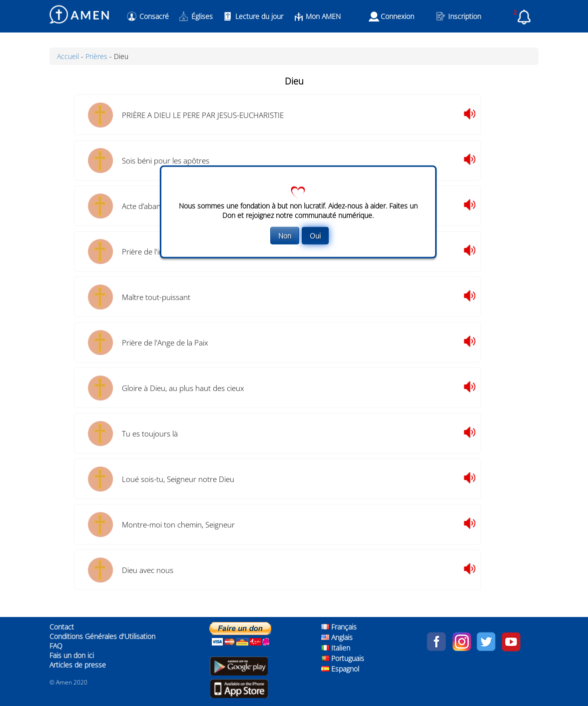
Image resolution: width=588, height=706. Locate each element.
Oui (315, 236)
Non (285, 236)
